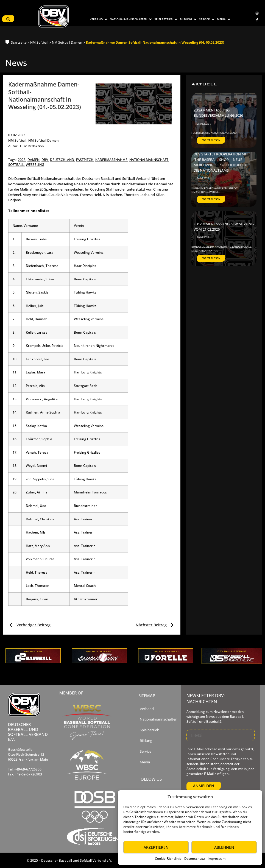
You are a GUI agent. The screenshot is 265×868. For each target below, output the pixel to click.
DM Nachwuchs (221, 247)
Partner (215, 192)
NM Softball (39, 42)
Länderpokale (242, 247)
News (195, 188)
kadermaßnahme (112, 160)
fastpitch (85, 160)
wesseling (35, 165)
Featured (198, 133)
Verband (231, 133)
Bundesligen (200, 247)
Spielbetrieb (150, 730)
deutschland (62, 160)
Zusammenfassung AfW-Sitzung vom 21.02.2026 (224, 227)
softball (16, 165)
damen (34, 160)
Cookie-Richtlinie (168, 859)
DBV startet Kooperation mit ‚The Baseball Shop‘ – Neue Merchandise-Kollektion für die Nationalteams (221, 162)
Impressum (217, 859)
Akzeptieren (156, 847)
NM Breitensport (229, 188)
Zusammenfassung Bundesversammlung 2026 (218, 113)
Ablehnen (224, 847)
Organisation (215, 133)
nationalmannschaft (149, 160)
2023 (22, 160)
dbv (45, 160)
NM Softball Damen (67, 42)
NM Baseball (208, 188)
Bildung (146, 741)
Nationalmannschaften (159, 719)
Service (146, 751)
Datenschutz (195, 859)
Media (145, 762)
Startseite (19, 42)
